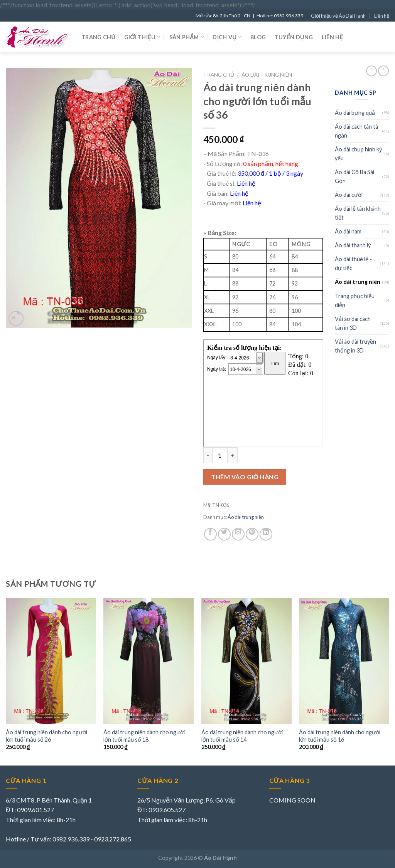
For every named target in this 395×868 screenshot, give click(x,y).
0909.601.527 (35, 810)
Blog (258, 37)
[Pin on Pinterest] (252, 534)
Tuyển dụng (294, 37)
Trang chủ (98, 37)
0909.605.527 (167, 810)
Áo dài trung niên (267, 75)
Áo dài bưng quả (355, 113)
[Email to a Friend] (238, 534)
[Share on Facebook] (210, 534)
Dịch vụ (227, 37)
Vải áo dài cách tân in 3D (353, 323)
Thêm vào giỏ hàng (245, 477)
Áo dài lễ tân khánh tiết (358, 213)
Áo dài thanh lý (353, 245)
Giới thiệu (143, 37)
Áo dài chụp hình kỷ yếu (358, 154)
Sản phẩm (187, 37)
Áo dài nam (348, 231)
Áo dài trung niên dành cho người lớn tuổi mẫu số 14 (242, 736)
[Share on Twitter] (224, 534)
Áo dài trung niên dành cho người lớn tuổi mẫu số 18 (144, 736)
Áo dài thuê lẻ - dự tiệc (353, 264)
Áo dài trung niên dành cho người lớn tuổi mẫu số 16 (340, 736)
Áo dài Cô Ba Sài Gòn (354, 176)
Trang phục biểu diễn (355, 301)
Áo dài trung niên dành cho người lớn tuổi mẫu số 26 (46, 736)
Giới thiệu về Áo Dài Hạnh (338, 16)
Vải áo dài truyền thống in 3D (355, 346)
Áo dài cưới (349, 195)
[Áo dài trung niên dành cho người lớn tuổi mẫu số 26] (51, 661)
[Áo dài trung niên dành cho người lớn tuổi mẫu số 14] (246, 661)
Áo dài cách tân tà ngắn (356, 131)
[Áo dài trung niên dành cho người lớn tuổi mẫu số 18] (149, 661)
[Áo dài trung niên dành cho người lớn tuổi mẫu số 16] (344, 661)
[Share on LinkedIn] (266, 534)
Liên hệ (382, 16)
